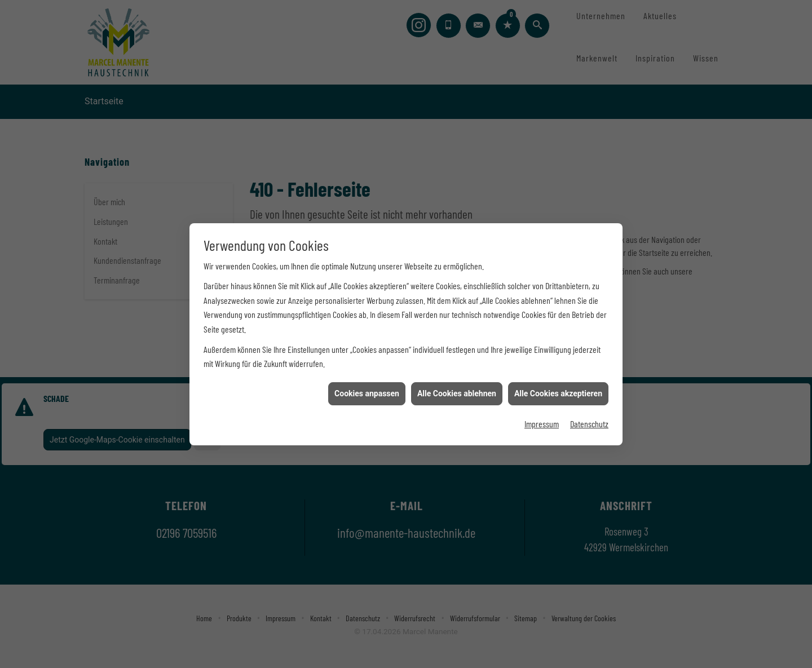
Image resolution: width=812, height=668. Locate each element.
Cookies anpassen (367, 390)
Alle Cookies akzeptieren (558, 390)
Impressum (542, 420)
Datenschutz (589, 420)
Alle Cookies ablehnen (457, 390)
